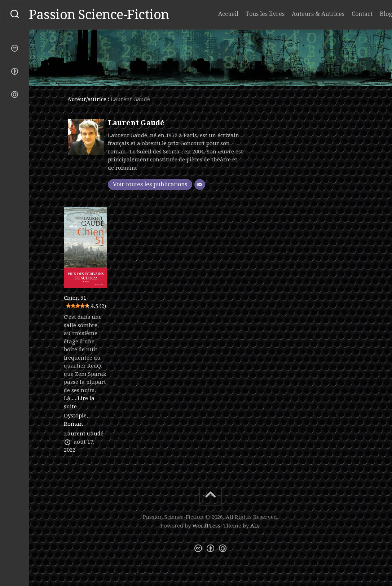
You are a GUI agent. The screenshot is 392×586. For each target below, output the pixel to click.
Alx (255, 526)
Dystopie (75, 416)
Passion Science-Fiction (113, 15)
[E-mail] (200, 185)
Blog (371, 14)
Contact (348, 14)
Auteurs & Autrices (304, 14)
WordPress (206, 526)
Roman (73, 424)
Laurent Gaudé (136, 123)
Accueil (214, 14)
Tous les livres (251, 14)
